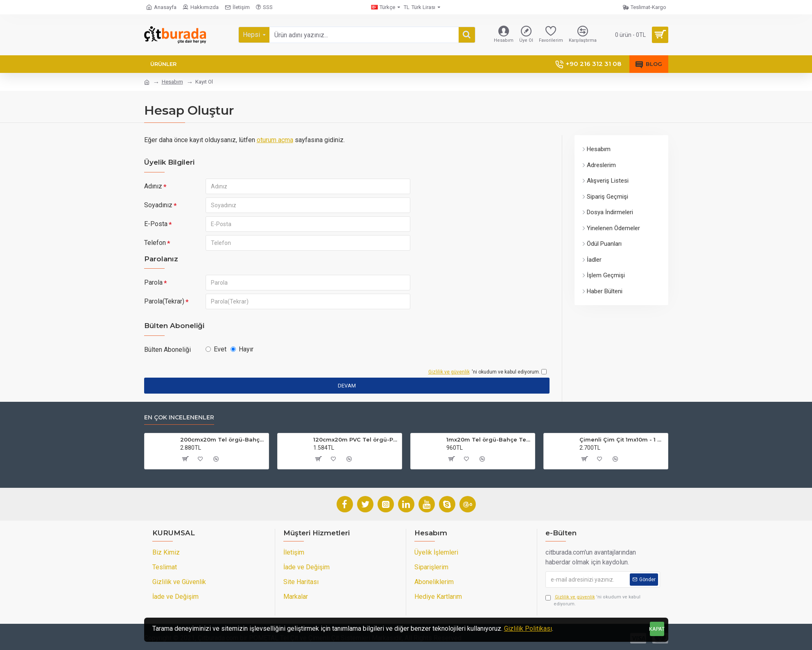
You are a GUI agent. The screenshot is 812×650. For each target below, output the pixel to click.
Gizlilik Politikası (528, 628)
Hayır (242, 349)
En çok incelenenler (179, 418)
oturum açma (275, 140)
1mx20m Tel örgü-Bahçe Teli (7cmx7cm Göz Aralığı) (489, 439)
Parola (153, 282)
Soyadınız (158, 205)
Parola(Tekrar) (164, 301)
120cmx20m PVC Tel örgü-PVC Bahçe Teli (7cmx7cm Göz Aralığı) (356, 439)
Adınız (153, 186)
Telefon (155, 243)
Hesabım (172, 82)
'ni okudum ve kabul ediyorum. (593, 600)
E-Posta (156, 224)
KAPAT (657, 629)
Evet (216, 349)
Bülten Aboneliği (167, 350)
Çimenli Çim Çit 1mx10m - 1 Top (622, 439)
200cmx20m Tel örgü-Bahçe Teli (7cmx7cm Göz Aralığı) (223, 439)
